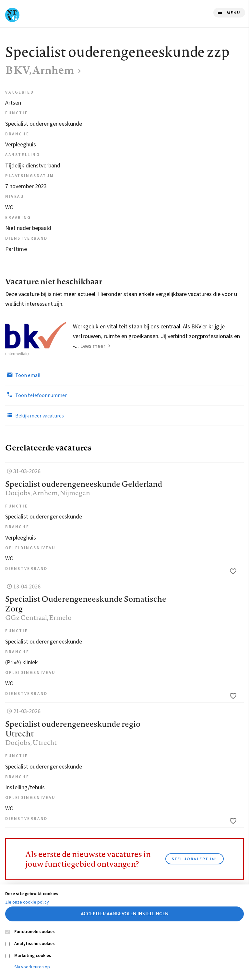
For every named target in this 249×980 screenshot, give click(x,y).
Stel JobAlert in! (195, 859)
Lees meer (93, 346)
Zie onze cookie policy (27, 902)
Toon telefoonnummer (36, 395)
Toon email (23, 375)
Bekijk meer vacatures (35, 416)
